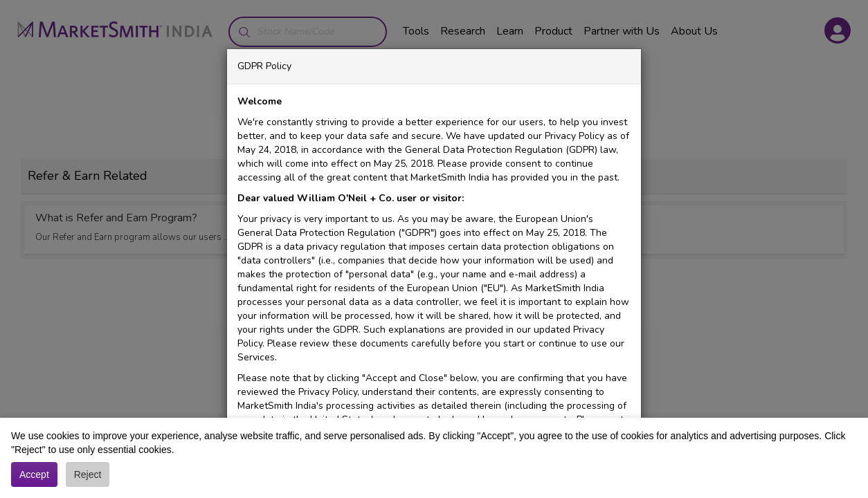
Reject (88, 474)
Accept (34, 474)
